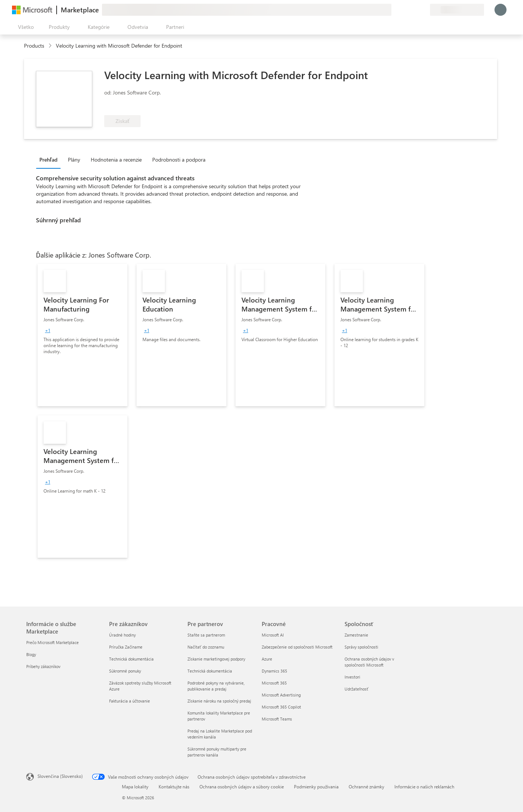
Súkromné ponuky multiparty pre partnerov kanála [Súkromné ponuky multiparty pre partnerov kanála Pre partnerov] (217, 752)
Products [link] (34, 46)
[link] (82, 335)
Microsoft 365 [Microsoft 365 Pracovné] (274, 683)
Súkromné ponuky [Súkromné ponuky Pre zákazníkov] (125, 671)
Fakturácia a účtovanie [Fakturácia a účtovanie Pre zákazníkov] (130, 701)
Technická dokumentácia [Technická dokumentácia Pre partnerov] (210, 671)
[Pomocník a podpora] (406, 10)
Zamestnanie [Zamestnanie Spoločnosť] (356, 635)
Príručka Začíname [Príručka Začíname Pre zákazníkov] (126, 647)
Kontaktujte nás (174, 787)
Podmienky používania (316, 787)
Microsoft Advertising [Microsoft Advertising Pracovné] (281, 695)
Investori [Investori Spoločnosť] (352, 677)
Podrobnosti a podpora (179, 160)
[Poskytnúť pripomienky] (397, 10)
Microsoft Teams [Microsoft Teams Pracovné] (277, 719)
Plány (74, 160)
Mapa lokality (135, 787)
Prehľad (48, 160)
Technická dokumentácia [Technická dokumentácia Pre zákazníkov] (131, 659)
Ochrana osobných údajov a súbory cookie (242, 787)
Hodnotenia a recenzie (116, 160)
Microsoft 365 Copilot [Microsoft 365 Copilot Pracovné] (281, 707)
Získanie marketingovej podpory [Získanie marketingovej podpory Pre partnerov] (216, 659)
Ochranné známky (366, 787)
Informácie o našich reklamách (424, 787)
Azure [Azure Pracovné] (267, 659)
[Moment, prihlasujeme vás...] (501, 10)
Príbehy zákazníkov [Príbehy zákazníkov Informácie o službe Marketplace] (43, 666)
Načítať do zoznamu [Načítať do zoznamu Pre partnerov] (206, 647)
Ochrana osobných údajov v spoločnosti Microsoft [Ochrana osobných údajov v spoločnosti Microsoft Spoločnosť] (369, 662)
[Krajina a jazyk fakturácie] (457, 10)
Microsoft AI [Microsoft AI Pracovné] (273, 635)
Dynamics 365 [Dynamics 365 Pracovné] (274, 671)
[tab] (50, 159)
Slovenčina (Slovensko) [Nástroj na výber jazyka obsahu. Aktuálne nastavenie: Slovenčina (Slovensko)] (60, 776)
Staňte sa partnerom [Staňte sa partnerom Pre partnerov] (206, 635)
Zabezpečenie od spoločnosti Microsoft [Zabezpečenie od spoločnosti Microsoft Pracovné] (297, 647)
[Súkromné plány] (424, 10)
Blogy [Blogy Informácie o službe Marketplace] (31, 654)
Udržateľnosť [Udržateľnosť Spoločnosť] (357, 689)
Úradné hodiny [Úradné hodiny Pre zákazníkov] (122, 635)
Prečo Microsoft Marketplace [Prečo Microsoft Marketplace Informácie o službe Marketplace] (52, 642)
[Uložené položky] (415, 10)
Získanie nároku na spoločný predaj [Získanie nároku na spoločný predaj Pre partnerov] (219, 701)
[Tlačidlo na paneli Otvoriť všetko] (24, 27)
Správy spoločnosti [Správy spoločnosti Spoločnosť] (361, 647)
